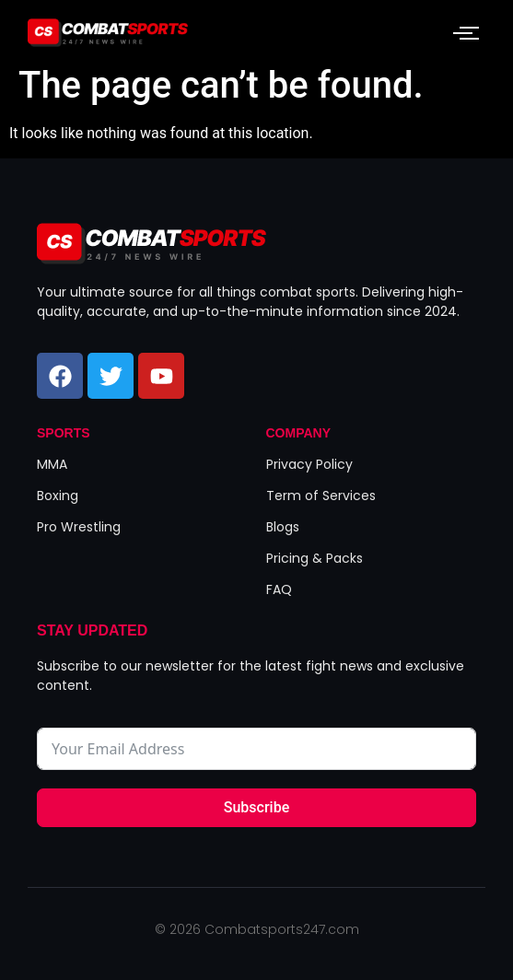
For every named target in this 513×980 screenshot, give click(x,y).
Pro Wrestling (79, 527)
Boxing (58, 496)
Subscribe (256, 807)
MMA (52, 464)
